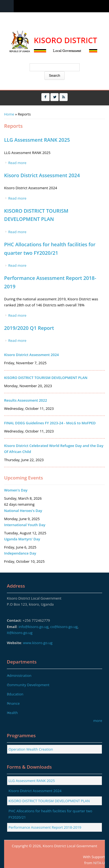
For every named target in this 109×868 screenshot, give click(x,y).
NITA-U (99, 863)
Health (12, 713)
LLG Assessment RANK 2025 (37, 140)
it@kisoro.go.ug (20, 633)
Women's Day (16, 490)
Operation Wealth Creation (31, 749)
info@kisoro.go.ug (34, 627)
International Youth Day (25, 525)
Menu (7, 6)
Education (15, 694)
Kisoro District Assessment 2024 (42, 175)
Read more (17, 163)
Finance (13, 703)
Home (9, 114)
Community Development (28, 685)
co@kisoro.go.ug (64, 627)
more (98, 721)
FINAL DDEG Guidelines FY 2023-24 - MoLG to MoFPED (50, 423)
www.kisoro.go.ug (38, 643)
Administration (19, 676)
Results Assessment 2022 (26, 400)
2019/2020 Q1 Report (29, 328)
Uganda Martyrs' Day (22, 539)
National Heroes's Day (23, 511)
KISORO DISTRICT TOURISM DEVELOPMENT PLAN (46, 378)
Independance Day (20, 553)
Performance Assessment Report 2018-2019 (45, 827)
